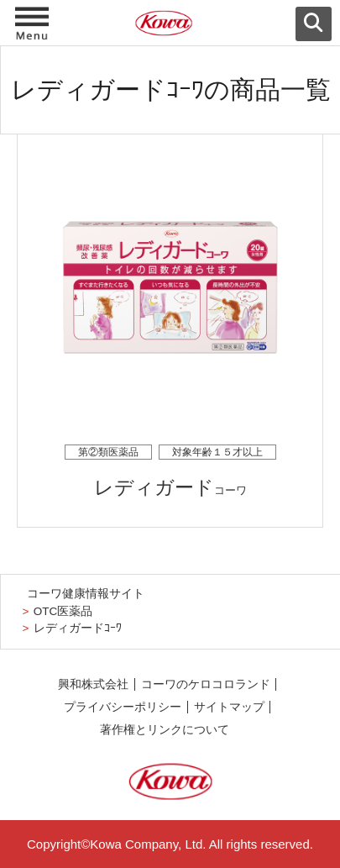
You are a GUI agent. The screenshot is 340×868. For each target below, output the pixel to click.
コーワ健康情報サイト (86, 594)
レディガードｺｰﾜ (78, 628)
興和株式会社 (93, 684)
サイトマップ (229, 707)
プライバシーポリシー (123, 707)
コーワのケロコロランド (206, 684)
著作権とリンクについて (165, 730)
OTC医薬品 (63, 611)
